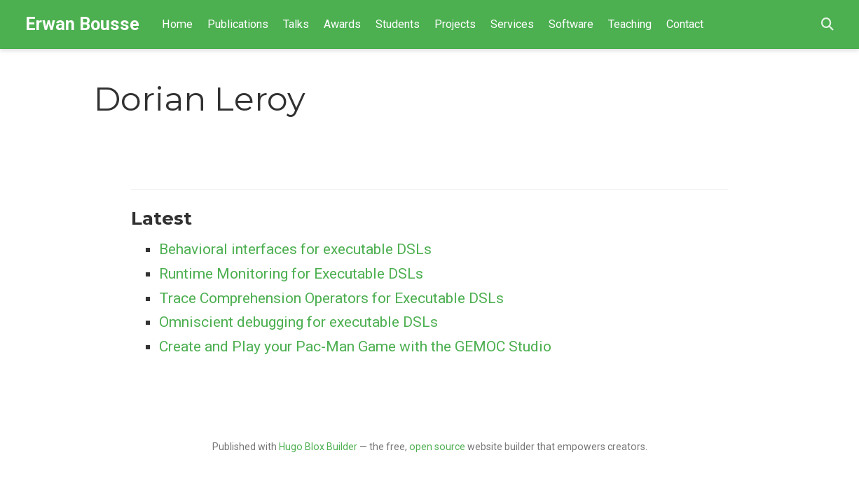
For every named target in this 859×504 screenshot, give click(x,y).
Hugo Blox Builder (318, 447)
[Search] (827, 25)
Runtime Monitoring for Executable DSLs (291, 274)
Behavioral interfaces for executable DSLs (295, 249)
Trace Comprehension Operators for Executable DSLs (331, 298)
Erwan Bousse (82, 24)
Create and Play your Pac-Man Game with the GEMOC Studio (355, 346)
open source (437, 447)
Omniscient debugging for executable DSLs (298, 322)
